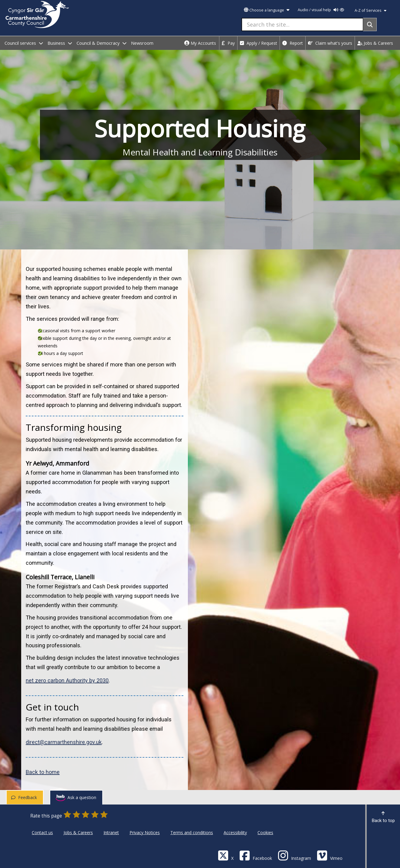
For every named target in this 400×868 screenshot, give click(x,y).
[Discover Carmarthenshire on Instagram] (294, 855)
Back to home (43, 772)
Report (293, 43)
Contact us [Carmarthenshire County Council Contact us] (42, 832)
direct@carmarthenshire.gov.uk (64, 742)
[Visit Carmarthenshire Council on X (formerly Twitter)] (226, 855)
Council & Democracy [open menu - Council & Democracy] (102, 43)
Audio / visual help (321, 10)
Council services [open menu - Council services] (24, 43)
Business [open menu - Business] (60, 43)
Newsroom (142, 43)
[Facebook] (256, 855)
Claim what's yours (330, 43)
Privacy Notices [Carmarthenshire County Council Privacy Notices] (145, 832)
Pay (228, 43)
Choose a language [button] (267, 10)
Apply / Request (259, 43)
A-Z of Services (370, 10)
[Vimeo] (330, 855)
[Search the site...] (302, 24)
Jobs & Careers (375, 43)
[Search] (370, 24)
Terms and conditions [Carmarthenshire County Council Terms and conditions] (192, 832)
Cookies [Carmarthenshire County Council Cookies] (265, 832)
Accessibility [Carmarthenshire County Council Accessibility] (235, 832)
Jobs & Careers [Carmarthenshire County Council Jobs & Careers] (78, 832)
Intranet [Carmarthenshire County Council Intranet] (111, 832)
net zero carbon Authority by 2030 (67, 680)
